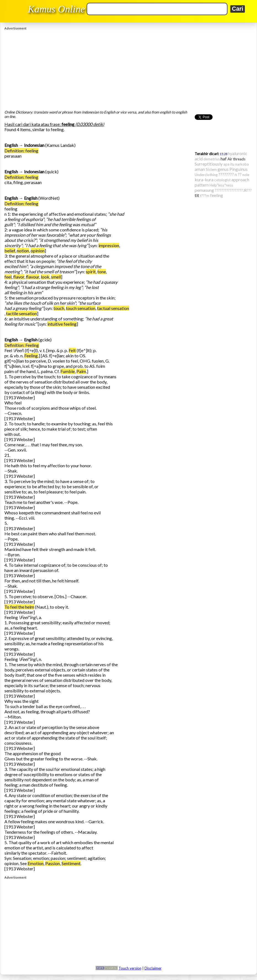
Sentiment (71, 863)
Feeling (31, 356)
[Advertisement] (128, 69)
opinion (38, 251)
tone (102, 272)
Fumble (68, 371)
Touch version (130, 968)
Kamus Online (56, 9)
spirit (91, 272)
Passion (53, 863)
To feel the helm (19, 607)
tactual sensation (113, 308)
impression (109, 245)
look (45, 277)
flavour (33, 277)
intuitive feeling (62, 324)
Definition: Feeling (22, 345)
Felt (72, 350)
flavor (19, 277)
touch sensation (81, 308)
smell (56, 277)
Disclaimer (153, 968)
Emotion (36, 863)
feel (8, 277)
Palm (81, 371)
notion (23, 251)
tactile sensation (22, 313)
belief (10, 251)
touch (59, 308)
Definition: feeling (21, 151)
